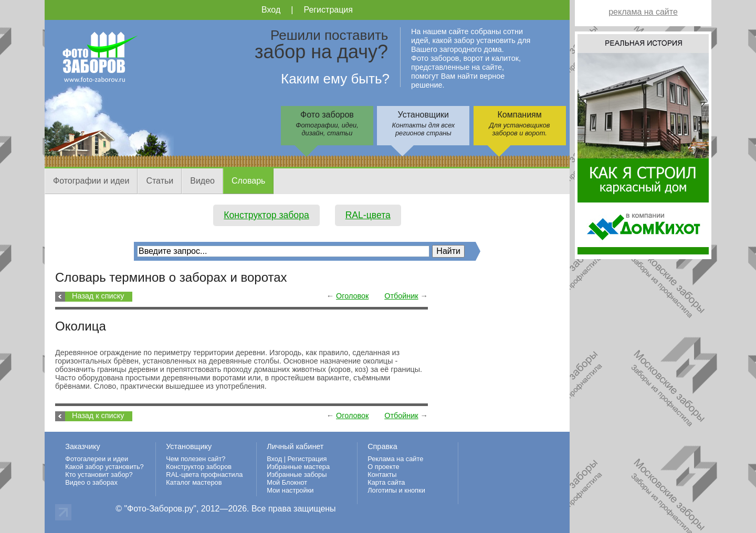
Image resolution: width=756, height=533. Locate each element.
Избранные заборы (297, 475)
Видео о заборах (91, 482)
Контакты (382, 475)
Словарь (248, 181)
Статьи (160, 181)
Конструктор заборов (199, 467)
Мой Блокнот (287, 482)
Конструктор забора (266, 215)
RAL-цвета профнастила (204, 475)
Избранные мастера (298, 467)
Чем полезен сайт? (196, 459)
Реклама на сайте (395, 459)
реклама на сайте (643, 12)
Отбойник (401, 296)
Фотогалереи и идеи (97, 459)
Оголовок (352, 296)
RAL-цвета (368, 215)
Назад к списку (98, 296)
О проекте (383, 467)
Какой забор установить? (104, 467)
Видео (202, 181)
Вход (271, 10)
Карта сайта (386, 482)
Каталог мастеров (194, 482)
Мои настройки (290, 490)
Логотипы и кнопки (396, 490)
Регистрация (328, 10)
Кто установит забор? (99, 475)
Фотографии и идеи (91, 181)
